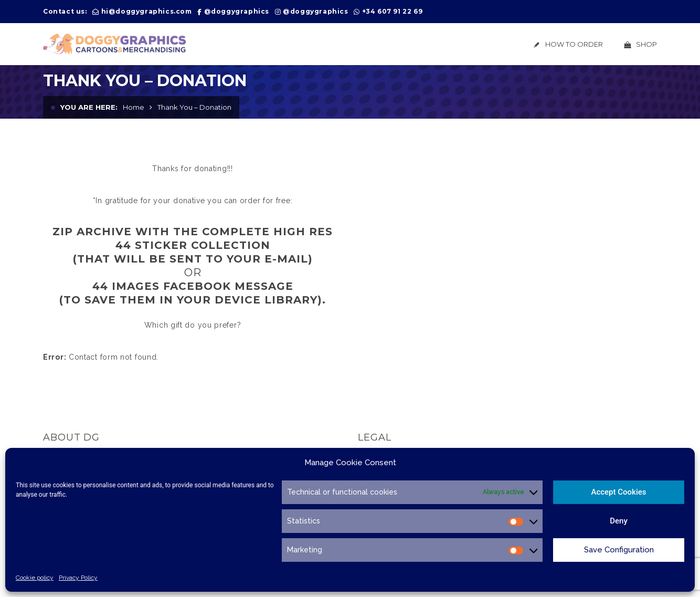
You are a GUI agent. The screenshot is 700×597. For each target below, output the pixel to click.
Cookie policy (35, 578)
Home (134, 107)
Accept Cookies (618, 492)
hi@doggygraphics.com (147, 11)
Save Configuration (619, 550)
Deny (619, 521)
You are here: (89, 107)
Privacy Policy (78, 578)
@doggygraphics (237, 11)
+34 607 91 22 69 (393, 11)
